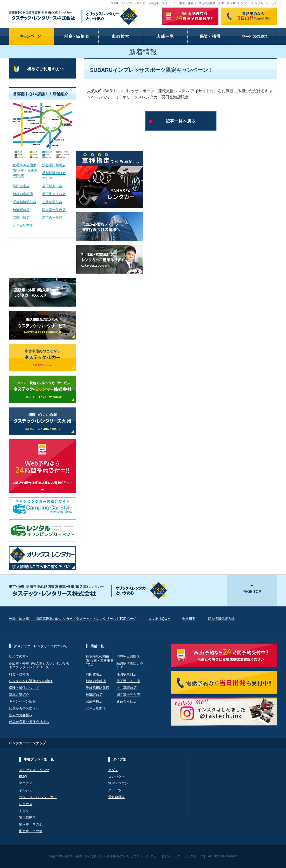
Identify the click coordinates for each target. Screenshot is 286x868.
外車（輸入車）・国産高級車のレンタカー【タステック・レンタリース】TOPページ (73, 619)
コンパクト (116, 777)
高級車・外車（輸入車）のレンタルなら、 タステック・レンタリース (41, 665)
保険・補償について (24, 688)
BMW (23, 777)
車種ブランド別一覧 (39, 759)
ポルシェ (26, 790)
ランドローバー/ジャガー (38, 797)
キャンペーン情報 (22, 701)
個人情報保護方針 (221, 619)
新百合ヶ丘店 (52, 218)
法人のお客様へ (21, 715)
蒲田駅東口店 (52, 186)
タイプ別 (120, 759)
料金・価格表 (19, 674)
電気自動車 (27, 817)
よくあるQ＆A (159, 619)
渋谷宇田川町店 (54, 165)
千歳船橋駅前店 (25, 202)
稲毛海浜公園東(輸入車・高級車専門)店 (25, 170)
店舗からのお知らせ (24, 708)
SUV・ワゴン (118, 783)
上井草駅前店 (52, 202)
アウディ (26, 783)
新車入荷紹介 (19, 695)
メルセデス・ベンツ (34, 770)
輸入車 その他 (31, 824)
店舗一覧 (97, 646)
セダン (113, 770)
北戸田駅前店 (23, 226)
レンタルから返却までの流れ (31, 681)
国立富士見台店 (54, 210)
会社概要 (189, 619)
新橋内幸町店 (23, 194)
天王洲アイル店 (54, 194)
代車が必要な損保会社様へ (29, 722)
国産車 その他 (31, 831)
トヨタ (24, 811)
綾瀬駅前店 (21, 210)
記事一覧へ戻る (181, 121)
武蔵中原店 (21, 218)
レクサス (26, 804)
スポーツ (115, 790)
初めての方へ (19, 656)
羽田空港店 (21, 186)
